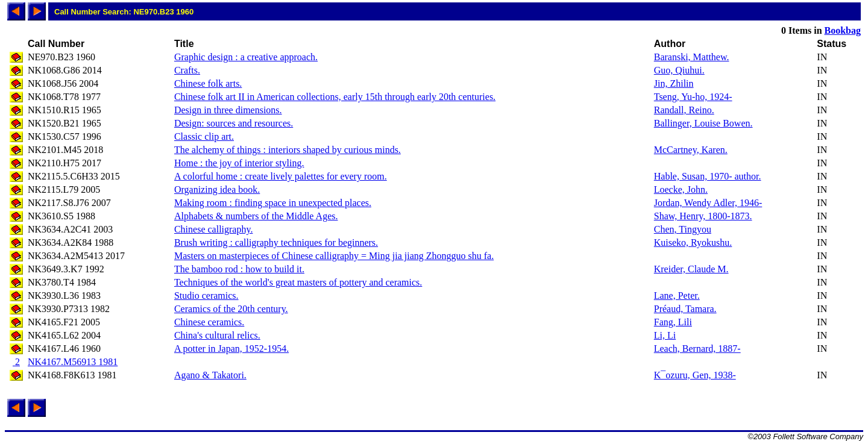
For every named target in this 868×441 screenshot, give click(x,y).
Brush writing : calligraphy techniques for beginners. (276, 242)
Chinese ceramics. (209, 322)
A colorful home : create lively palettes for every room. (281, 176)
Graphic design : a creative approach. (246, 57)
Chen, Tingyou (683, 229)
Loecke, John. (681, 189)
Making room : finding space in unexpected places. (273, 203)
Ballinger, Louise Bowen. (703, 123)
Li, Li (665, 335)
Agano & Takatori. (210, 375)
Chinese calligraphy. (213, 229)
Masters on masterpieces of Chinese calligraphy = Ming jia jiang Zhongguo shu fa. (334, 256)
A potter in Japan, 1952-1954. (231, 349)
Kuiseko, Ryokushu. (693, 242)
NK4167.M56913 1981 (73, 362)
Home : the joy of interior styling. (239, 163)
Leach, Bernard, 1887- (697, 349)
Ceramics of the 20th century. (231, 309)
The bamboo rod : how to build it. (239, 269)
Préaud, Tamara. (685, 309)
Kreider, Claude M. (691, 269)
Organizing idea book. (217, 189)
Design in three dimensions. (228, 110)
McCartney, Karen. (691, 150)
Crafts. (187, 70)
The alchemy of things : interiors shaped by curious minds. (288, 150)
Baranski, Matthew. (692, 57)
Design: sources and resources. (234, 123)
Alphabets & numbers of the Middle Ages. (256, 216)
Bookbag (843, 30)
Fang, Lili (673, 322)
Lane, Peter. (677, 296)
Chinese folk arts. (208, 83)
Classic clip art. (204, 136)
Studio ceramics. (206, 296)
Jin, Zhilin (674, 83)
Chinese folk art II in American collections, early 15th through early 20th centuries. (335, 97)
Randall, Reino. (684, 110)
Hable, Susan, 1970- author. (708, 176)
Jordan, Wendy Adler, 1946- (708, 203)
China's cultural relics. (217, 335)
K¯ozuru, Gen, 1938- (695, 375)
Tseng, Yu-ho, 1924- (693, 97)
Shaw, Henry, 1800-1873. (703, 216)
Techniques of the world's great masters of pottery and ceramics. (298, 282)
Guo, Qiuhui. (679, 70)
